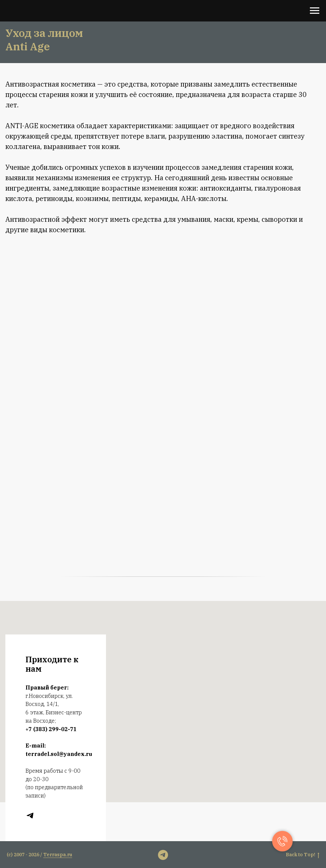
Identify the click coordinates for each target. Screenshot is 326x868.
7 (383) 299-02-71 (53, 729)
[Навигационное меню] (315, 11)
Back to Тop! (303, 855)
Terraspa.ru (58, 855)
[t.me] (30, 815)
